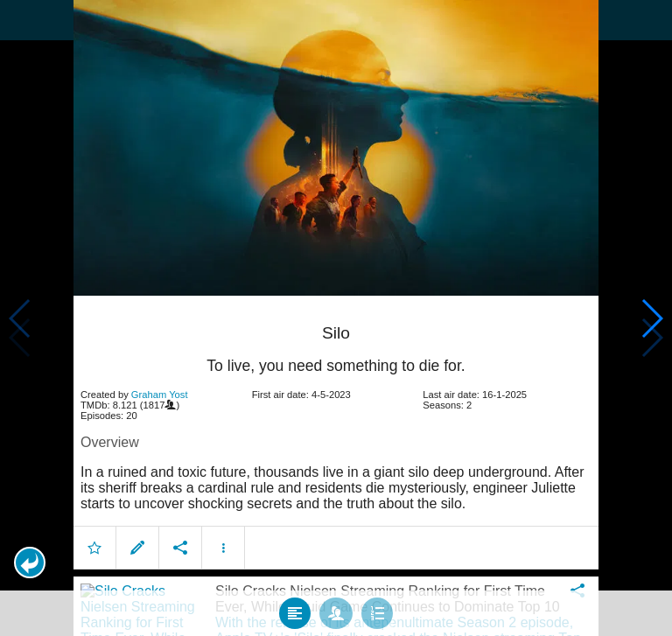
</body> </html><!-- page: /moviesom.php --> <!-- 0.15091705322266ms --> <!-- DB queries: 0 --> (336, 318)
